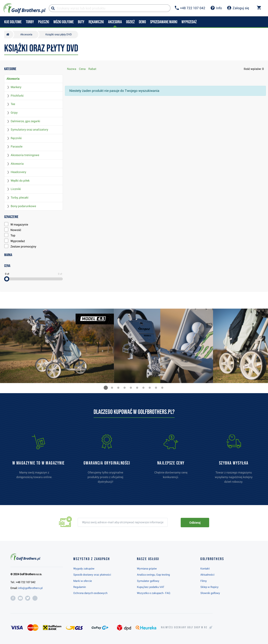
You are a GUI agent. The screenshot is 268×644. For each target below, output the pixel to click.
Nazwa (72, 69)
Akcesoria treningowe (25, 155)
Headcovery (18, 172)
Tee (13, 104)
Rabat (92, 69)
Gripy (14, 113)
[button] (106, 388)
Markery (16, 87)
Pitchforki (17, 96)
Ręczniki (16, 138)
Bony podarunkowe (23, 206)
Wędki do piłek (20, 181)
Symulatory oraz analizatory (29, 130)
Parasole (17, 146)
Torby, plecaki (20, 198)
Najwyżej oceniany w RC (184, 627)
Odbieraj (195, 523)
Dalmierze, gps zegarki (25, 121)
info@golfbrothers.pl (30, 588)
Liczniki (16, 189)
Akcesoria (13, 79)
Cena (82, 69)
